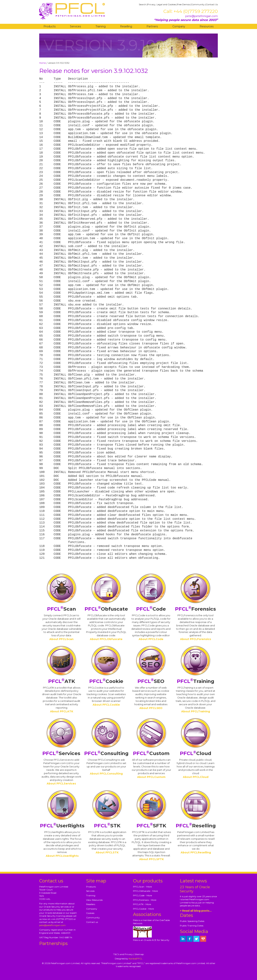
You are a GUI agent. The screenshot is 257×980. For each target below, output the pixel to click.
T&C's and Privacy (123, 954)
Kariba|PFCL (136, 959)
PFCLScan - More (142, 887)
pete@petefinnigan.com (202, 16)
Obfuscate (106, 609)
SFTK (151, 826)
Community (198, 4)
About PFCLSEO (151, 708)
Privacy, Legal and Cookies (162, 4)
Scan (62, 609)
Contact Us (212, 4)
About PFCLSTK (107, 852)
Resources (207, 26)
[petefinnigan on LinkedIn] (183, 939)
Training (101, 26)
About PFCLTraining (196, 711)
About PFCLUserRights (62, 856)
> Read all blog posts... (196, 911)
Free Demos (183, 4)
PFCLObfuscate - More (145, 891)
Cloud (196, 753)
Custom (151, 753)
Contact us (92, 922)
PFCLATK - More (142, 904)
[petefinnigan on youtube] (203, 939)
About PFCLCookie (106, 705)
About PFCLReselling (196, 852)
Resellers (91, 904)
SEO (151, 681)
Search (142, 4)
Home (42, 63)
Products (50, 26)
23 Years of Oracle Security (195, 889)
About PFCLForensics (196, 639)
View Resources (94, 900)
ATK (62, 681)
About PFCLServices (61, 784)
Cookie (106, 681)
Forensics (195, 609)
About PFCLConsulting (106, 774)
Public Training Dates (192, 926)
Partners (152, 26)
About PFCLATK (62, 711)
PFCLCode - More (142, 895)
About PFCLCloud (196, 777)
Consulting (106, 753)
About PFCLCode (151, 639)
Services (75, 26)
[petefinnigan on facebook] (190, 939)
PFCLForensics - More (145, 900)
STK (107, 826)
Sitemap (139, 954)
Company (179, 26)
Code (151, 609)
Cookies (90, 913)
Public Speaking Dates (192, 921)
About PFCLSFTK (151, 859)
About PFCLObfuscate (106, 639)
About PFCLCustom (151, 777)
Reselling (126, 26)
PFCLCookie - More (143, 909)
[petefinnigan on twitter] (196, 939)
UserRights (62, 826)
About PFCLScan (61, 639)
